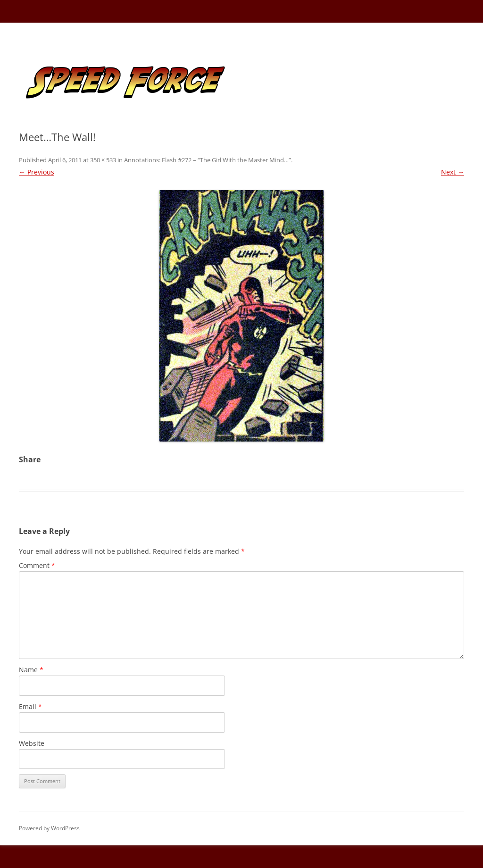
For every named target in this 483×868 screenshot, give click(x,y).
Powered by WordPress (49, 828)
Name (31, 670)
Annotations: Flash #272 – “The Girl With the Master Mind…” (208, 160)
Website (32, 743)
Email (30, 706)
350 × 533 (103, 160)
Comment (37, 565)
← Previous (37, 172)
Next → (453, 172)
